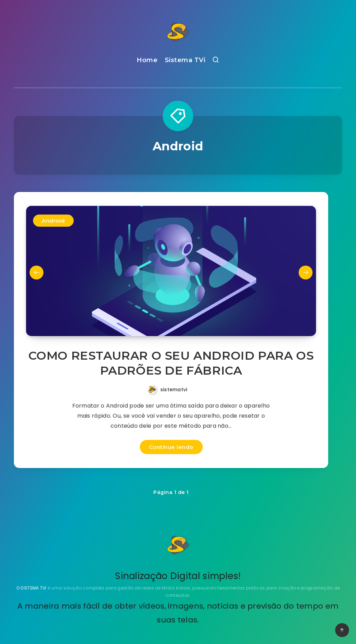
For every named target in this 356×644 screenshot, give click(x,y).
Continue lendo (171, 447)
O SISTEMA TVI (32, 588)
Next (306, 273)
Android (53, 221)
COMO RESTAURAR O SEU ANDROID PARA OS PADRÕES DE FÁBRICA (171, 363)
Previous (37, 273)
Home (147, 60)
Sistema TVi (185, 60)
